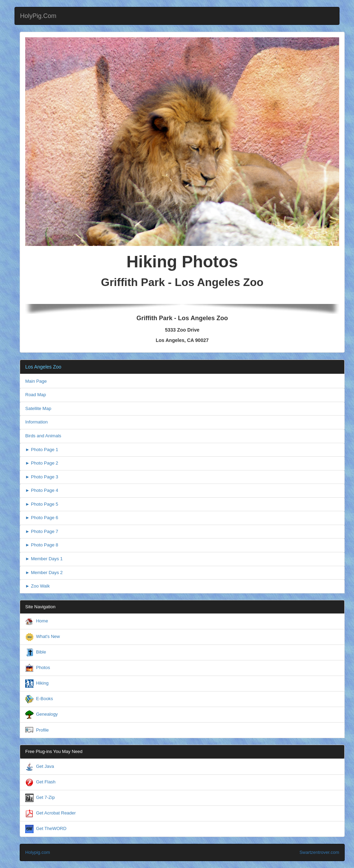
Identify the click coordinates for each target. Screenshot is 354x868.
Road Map (36, 395)
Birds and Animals (43, 436)
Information (36, 422)
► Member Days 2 (44, 573)
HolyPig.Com (38, 16)
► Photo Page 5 (42, 504)
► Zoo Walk (38, 586)
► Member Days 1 (44, 559)
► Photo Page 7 (42, 531)
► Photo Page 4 (42, 490)
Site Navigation (40, 607)
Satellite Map (38, 408)
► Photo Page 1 (42, 450)
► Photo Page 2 (42, 463)
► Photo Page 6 (42, 518)
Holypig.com (38, 852)
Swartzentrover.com (319, 852)
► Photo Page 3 (42, 477)
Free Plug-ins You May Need (54, 751)
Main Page (36, 381)
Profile (42, 730)
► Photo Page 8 (42, 545)
